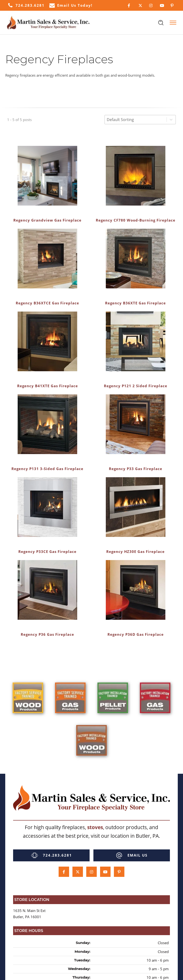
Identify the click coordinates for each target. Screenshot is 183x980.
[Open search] (161, 23)
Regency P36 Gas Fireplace (47, 634)
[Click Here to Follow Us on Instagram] (151, 5)
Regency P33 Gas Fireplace (136, 469)
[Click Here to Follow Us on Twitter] (140, 5)
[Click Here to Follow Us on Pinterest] (172, 5)
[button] (26, 5)
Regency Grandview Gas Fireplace (47, 220)
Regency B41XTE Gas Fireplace (48, 386)
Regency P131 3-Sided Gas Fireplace (47, 469)
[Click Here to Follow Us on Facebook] (130, 5)
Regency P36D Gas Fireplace (136, 634)
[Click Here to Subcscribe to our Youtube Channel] (162, 5)
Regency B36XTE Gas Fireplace (135, 303)
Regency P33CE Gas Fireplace (47, 551)
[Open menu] (173, 23)
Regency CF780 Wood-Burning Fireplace (136, 220)
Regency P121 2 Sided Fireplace (136, 386)
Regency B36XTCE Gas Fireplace (47, 303)
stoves (95, 827)
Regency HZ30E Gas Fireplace (135, 551)
